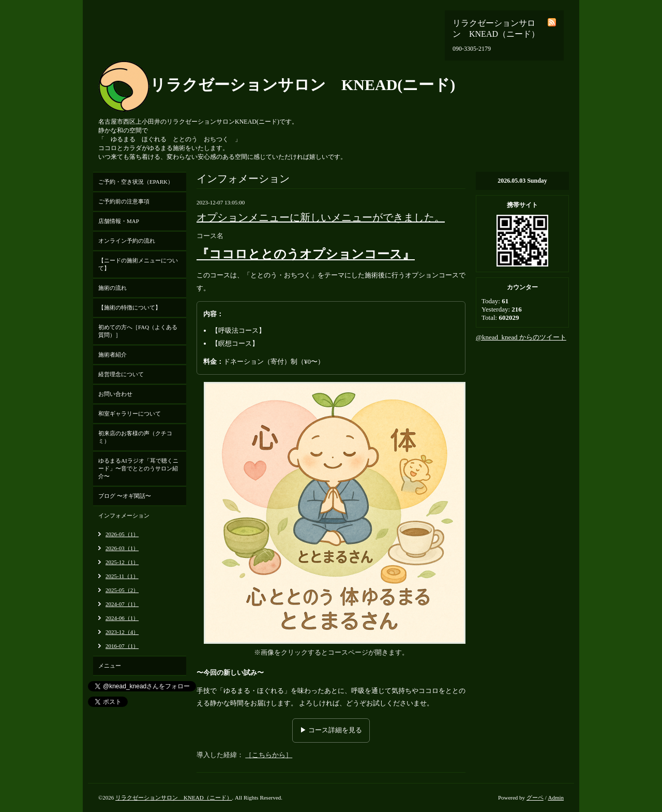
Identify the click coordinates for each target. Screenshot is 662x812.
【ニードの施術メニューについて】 (138, 264)
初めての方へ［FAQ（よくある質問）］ (138, 331)
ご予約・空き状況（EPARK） (136, 182)
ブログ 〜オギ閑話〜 (125, 496)
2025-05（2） (122, 590)
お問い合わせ (115, 394)
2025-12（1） (122, 562)
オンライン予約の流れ (127, 241)
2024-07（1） (122, 604)
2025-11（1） (122, 576)
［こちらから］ (269, 755)
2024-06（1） (122, 618)
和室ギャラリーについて (130, 414)
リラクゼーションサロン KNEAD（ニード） (174, 798)
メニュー (110, 666)
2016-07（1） (122, 646)
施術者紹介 (112, 355)
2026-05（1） (122, 534)
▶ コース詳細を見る (331, 730)
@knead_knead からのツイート (521, 337)
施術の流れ (112, 288)
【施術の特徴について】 (130, 307)
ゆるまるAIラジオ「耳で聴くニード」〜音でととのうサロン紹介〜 (138, 468)
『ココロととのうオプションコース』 (306, 254)
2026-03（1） (122, 548)
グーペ (535, 798)
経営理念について (121, 374)
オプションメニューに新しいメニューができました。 (321, 217)
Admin (556, 798)
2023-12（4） (122, 632)
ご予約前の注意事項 (124, 201)
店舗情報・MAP (119, 221)
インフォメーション (124, 515)
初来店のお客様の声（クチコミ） (135, 437)
